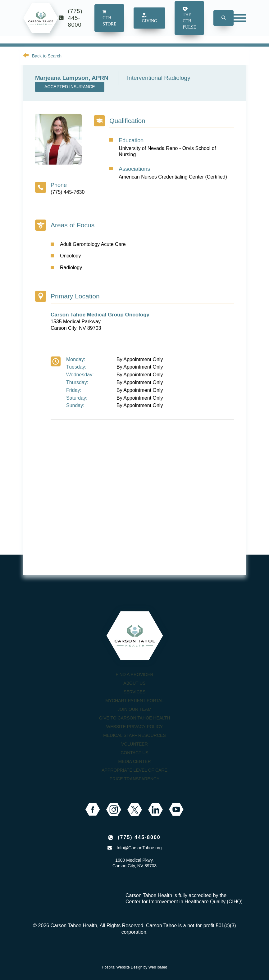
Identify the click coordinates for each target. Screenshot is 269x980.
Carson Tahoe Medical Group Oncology (100, 315)
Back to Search (47, 56)
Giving (149, 23)
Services (135, 692)
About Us (134, 683)
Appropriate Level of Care (134, 770)
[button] (223, 23)
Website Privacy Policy (134, 727)
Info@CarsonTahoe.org (139, 848)
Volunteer (134, 744)
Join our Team (134, 709)
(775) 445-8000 (75, 23)
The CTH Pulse (189, 23)
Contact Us (134, 753)
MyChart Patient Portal (134, 701)
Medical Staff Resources (134, 735)
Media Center (134, 761)
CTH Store (109, 23)
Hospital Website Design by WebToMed (134, 967)
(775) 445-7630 (68, 192)
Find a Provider (134, 674)
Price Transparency (135, 779)
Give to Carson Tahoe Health (135, 718)
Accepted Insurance (70, 87)
